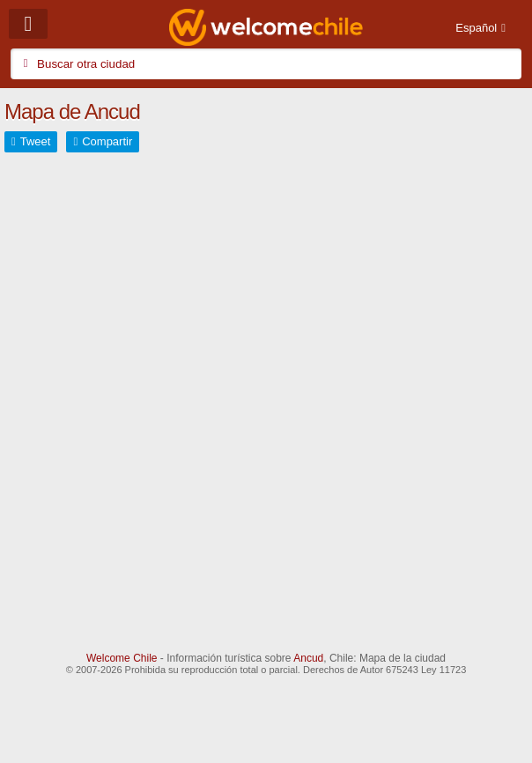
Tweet (36, 141)
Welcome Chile (122, 658)
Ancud (308, 658)
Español (476, 28)
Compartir (107, 141)
